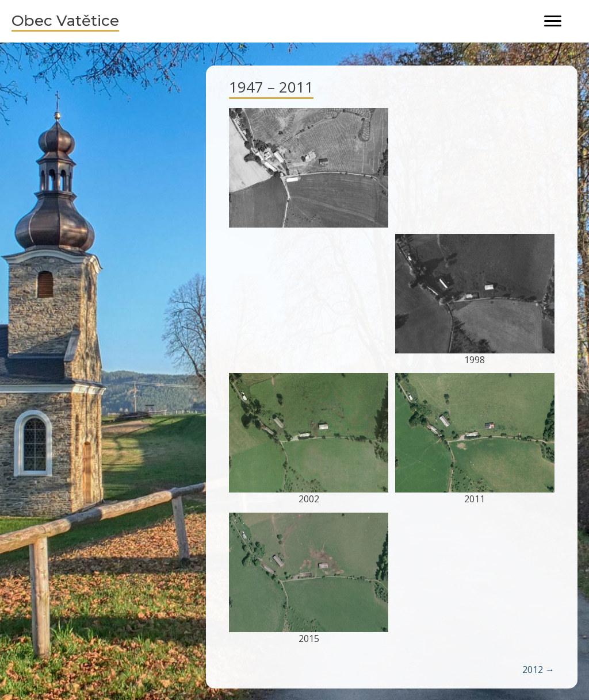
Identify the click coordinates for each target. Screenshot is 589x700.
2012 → (538, 670)
